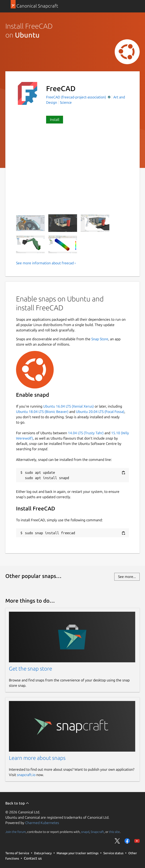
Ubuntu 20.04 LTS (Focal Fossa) (100, 412)
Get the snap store (31, 669)
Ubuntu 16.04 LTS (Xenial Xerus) (68, 406)
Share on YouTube (137, 841)
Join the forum (16, 832)
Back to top (17, 803)
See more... (127, 577)
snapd (85, 832)
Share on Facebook (127, 841)
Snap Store (100, 339)
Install (55, 119)
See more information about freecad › (46, 263)
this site (114, 832)
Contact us (33, 858)
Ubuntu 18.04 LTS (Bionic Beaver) (42, 412)
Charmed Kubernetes (42, 823)
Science (66, 102)
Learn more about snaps (37, 758)
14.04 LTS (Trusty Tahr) (86, 433)
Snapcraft (97, 832)
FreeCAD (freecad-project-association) (77, 97)
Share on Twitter (117, 841)
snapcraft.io (26, 775)
